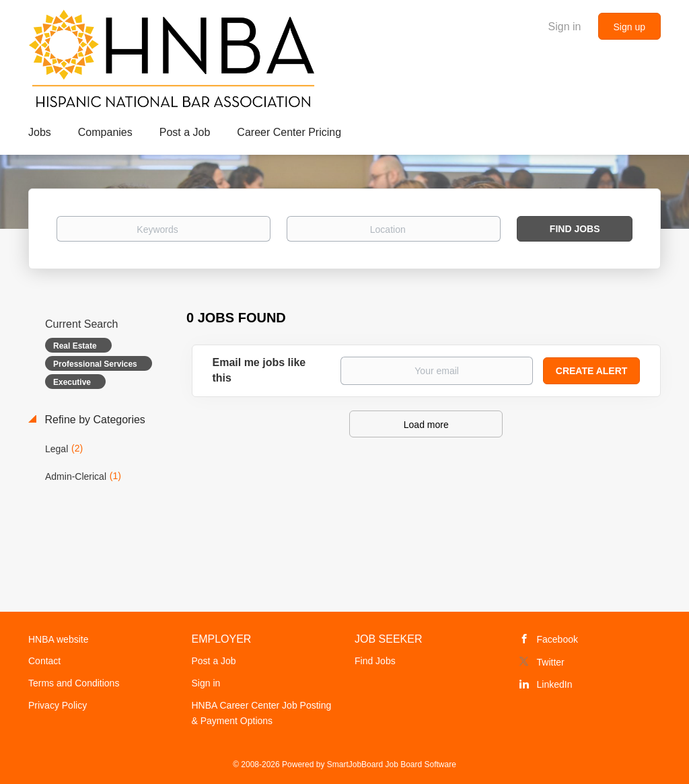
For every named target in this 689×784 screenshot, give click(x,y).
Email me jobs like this (259, 370)
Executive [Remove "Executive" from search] (72, 382)
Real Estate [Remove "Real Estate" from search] (75, 346)
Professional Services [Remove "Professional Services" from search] (95, 364)
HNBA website (58, 639)
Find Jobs (575, 229)
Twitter (551, 662)
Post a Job (214, 661)
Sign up (629, 27)
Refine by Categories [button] (94, 420)
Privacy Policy (58, 705)
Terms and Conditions (74, 683)
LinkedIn (555, 684)
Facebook (557, 639)
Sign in (565, 27)
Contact (44, 661)
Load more (426, 425)
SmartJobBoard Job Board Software (392, 764)
